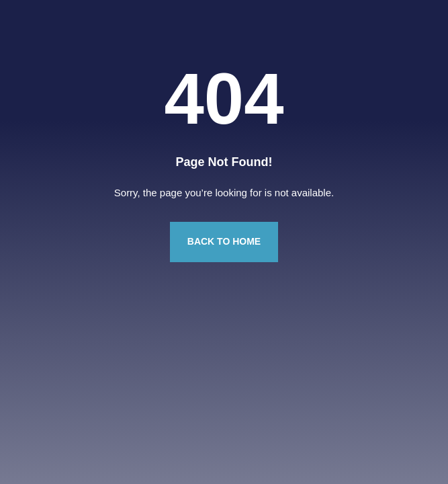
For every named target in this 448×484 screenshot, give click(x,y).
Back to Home (224, 241)
